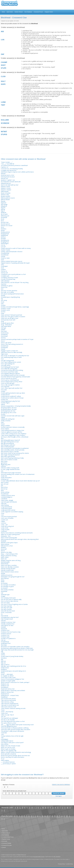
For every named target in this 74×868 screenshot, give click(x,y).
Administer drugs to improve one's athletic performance (17, 172)
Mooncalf (4, 549)
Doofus (3, 312)
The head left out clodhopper (9, 718)
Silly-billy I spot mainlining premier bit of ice (13, 666)
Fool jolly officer (6, 365)
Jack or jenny (5, 482)
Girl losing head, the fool (8, 411)
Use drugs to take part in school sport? (12, 743)
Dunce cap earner (6, 343)
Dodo (3, 302)
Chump (3, 256)
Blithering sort (5, 216)
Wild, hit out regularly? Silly (9, 751)
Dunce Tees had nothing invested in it (12, 344)
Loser (3, 513)
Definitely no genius (7, 286)
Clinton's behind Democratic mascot (12, 261)
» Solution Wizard (5, 833)
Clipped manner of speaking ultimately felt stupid (15, 263)
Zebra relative (5, 760)
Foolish (3, 391)
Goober (3, 414)
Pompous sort (5, 635)
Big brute (4, 203)
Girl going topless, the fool (9, 408)
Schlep (3, 653)
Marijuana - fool (6, 536)
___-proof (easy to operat (8, 764)
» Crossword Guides (6, 843)
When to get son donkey (8, 749)
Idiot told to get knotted (8, 456)
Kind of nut (4, 489)
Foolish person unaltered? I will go (11, 396)
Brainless (4, 229)
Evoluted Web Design (39, 857)
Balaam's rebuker (6, 190)
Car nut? (3, 247)
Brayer (3, 230)
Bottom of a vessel (7, 226)
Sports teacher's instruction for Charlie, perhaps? (15, 682)
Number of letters (9, 785)
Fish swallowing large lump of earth (11, 357)
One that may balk (6, 606)
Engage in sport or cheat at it (9, 351)
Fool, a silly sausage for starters (10, 385)
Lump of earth (5, 530)
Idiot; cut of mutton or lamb (9, 460)
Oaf (2, 593)
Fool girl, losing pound (7, 360)
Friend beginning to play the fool (10, 401)
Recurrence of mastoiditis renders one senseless (15, 647)
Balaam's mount (6, 188)
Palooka (3, 621)
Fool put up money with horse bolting (12, 370)
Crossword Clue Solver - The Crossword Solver (10, 4)
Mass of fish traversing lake (9, 538)
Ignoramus (4, 463)
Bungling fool (5, 242)
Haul (2, 422)
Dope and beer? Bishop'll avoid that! (11, 315)
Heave (3, 424)
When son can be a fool (8, 747)
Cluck (2, 268)
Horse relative (5, 429)
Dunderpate (4, 347)
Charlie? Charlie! (5, 250)
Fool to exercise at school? (9, 378)
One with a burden (6, 609)
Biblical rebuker (5, 200)
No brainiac (4, 583)
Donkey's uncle (5, 310)
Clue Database (28, 12)
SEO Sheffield (57, 857)
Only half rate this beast (8, 611)
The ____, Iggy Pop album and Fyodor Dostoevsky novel (17, 725)
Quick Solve (10, 12)
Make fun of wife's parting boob (10, 534)
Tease (3, 710)
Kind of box (4, 487)
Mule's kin (4, 559)
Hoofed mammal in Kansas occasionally (13, 427)
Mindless (3, 547)
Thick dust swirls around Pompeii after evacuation (16, 730)
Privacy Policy (62, 864)
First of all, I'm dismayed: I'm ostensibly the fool (15, 356)
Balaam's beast (5, 187)
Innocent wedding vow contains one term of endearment (18, 474)
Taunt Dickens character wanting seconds (13, 708)
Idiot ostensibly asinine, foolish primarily (13, 450)
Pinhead (3, 627)
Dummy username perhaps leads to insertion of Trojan (17, 339)
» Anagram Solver (6, 839)
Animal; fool (4, 178)
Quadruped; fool (6, 643)
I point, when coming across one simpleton (14, 434)
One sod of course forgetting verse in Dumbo (14, 604)
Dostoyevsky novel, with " (9, 320)
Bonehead (4, 217)
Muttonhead (5, 564)
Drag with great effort (7, 323)
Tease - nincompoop (7, 712)
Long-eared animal (6, 507)
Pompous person (6, 634)
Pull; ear (3, 640)
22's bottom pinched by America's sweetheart (14, 165)
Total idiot (4, 733)
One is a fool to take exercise (10, 601)
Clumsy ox (4, 271)
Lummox (4, 523)
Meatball (3, 541)
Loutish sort (4, 520)
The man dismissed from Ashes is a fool (13, 721)
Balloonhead (5, 191)
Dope (3, 313)
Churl (2, 260)
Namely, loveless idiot (7, 570)
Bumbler (3, 239)
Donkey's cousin (6, 308)
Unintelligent (5, 739)
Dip (2, 299)
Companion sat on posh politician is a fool (13, 274)
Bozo (2, 227)
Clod (2, 265)
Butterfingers (5, 243)
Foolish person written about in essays (12, 398)
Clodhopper (4, 266)
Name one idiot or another (9, 565)
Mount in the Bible (6, 552)
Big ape (3, 201)
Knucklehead (5, 494)
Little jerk (4, 504)
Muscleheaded (5, 562)
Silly (2, 660)
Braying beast (5, 234)
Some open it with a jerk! (8, 677)
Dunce (3, 341)
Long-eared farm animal (8, 510)
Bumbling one (5, 240)
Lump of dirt (5, 528)
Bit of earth (4, 214)
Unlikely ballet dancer (7, 741)
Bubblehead (4, 235)
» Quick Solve (4, 831)
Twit (2, 738)
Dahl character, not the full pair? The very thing (15, 282)
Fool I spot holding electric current (11, 362)
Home (3, 12)
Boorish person (5, 224)
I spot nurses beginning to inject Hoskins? (13, 435)
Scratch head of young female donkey (12, 656)
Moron (3, 551)
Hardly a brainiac (6, 421)
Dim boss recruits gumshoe (9, 291)
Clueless (3, 269)
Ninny (3, 580)
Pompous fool (5, 630)
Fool (2, 359)
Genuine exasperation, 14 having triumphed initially (16, 406)
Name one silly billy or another (10, 567)
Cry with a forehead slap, (8, 279)
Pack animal (4, 616)
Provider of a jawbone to (8, 638)
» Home (3, 829)
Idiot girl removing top (7, 443)
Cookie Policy (70, 864)
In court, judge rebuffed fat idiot (10, 469)
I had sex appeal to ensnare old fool (11, 432)
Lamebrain (4, 499)
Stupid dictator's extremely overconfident (13, 690)
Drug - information (6, 325)
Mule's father (5, 557)
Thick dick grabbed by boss (9, 726)
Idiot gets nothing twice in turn (10, 442)
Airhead (3, 174)
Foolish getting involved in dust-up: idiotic (13, 393)
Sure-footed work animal (8, 699)
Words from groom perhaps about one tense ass (15, 756)
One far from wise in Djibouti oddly (11, 599)
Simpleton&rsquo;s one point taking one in (13, 671)
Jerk (2, 486)
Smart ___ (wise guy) (7, 674)
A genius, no (5, 167)
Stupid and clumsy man (8, 689)
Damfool (4, 284)
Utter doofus (5, 744)
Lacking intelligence (7, 497)
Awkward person (6, 183)
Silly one (3, 663)
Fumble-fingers (5, 403)
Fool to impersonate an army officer (12, 382)
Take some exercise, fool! (8, 707)
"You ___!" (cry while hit (8, 164)
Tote (2, 734)
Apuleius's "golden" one (8, 180)
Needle (3, 573)
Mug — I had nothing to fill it (9, 554)
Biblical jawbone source (8, 198)
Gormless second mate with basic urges (13, 416)
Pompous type (5, 637)
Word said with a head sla (8, 754)
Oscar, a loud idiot (6, 612)
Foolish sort (4, 400)
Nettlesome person (7, 575)
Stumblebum (5, 687)
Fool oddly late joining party (9, 369)
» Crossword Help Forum (7, 837)
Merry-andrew (5, 544)
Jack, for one (5, 484)
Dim (2, 289)
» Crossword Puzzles (6, 845)
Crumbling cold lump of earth (9, 278)
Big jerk (3, 208)
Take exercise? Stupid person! (10, 703)
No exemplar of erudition (8, 585)
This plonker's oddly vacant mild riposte (12, 731)
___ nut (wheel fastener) (8, 762)
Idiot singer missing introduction (10, 455)
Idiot (2, 439)
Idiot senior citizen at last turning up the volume (15, 453)
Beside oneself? (6, 196)
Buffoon (3, 237)
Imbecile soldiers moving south (10, 468)
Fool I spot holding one (8, 364)
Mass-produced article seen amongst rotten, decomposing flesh (20, 539)
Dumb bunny (5, 333)
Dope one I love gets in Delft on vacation (13, 317)
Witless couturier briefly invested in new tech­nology (16, 752)
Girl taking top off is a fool (9, 413)
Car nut (3, 245)
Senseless (4, 658)
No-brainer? (4, 588)
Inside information (6, 478)
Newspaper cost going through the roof (13, 577)
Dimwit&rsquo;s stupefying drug (10, 297)
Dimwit (3, 295)
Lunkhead (4, 531)
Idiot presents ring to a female (10, 452)
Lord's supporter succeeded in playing (12, 512)
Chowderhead (5, 253)
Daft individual (5, 281)
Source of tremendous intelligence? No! (12, 679)
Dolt (2, 304)
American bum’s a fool (7, 175)
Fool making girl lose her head (10, 367)
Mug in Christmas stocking (9, 556)
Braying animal (5, 232)
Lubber (3, 521)
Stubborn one (5, 684)
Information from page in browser (11, 473)
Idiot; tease (4, 461)
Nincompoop (5, 578)
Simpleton (4, 669)
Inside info (4, 476)
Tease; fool (4, 713)
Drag (2, 321)
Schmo (3, 655)
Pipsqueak (4, 629)
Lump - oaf (4, 525)
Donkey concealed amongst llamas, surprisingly (15, 307)
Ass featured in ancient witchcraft (11, 182)
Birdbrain (4, 213)
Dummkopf (4, 336)
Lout (2, 515)
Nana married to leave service (10, 572)
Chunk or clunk (5, 258)
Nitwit (3, 582)
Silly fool (3, 661)
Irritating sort (5, 479)
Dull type (3, 328)
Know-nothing (5, 492)
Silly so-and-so (5, 664)
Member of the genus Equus (9, 543)
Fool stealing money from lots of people (13, 375)
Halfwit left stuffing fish (8, 419)
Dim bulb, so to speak (7, 292)
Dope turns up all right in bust (10, 318)
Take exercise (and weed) (8, 700)
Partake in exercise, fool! (8, 622)
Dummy (3, 338)
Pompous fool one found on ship (11, 632)
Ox (2, 614)
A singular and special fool (9, 170)
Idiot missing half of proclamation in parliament (15, 448)
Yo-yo (3, 759)
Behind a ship (5, 195)
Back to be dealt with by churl (10, 185)
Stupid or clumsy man (7, 692)
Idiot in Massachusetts (8, 447)
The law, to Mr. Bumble (8, 720)
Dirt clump (4, 300)
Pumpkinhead (5, 642)
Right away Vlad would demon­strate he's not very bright (17, 650)
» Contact (3, 847)
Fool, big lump (5, 386)
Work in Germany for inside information (13, 757)
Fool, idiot (4, 390)
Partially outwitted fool (8, 624)
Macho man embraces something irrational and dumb (17, 533)
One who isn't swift (7, 608)
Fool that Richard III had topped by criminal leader (16, 377)
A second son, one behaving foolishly (12, 169)
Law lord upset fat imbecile (9, 502)
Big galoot (4, 206)
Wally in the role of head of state (11, 746)
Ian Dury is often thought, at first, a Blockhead (15, 437)
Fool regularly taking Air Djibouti (10, 373)
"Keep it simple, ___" (7, 162)
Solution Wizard (19, 12)
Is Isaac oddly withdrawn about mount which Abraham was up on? (20, 481)
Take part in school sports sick (10, 705)
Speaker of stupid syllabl (8, 681)
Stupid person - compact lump (10, 695)
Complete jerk (5, 276)
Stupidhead (4, 697)
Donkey (3, 305)
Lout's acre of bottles (7, 518)
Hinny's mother (5, 426)
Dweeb (3, 349)
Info (2, 471)
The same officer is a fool (8, 723)
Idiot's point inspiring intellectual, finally (12, 458)
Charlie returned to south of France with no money (16, 248)
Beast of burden (6, 193)
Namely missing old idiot (8, 569)
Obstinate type (5, 595)
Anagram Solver (49, 12)
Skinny (3, 673)
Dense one (4, 287)
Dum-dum (4, 331)
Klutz (2, 491)
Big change (4, 204)
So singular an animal (7, 676)
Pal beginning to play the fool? (10, 617)
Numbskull (4, 591)
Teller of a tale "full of (7, 715)
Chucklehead (5, 255)
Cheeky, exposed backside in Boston (12, 252)
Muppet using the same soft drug (11, 560)
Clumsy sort (4, 273)
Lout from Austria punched (9, 517)
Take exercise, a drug (7, 702)
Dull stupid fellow (6, 326)
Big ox (3, 211)
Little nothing (5, 505)
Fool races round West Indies (9, 372)
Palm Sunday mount (7, 619)
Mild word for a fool (7, 546)
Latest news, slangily (7, 500)
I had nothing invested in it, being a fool (12, 430)
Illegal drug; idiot (6, 465)
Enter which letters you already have (14, 791)
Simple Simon (5, 668)
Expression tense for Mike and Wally (12, 352)
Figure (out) (4, 354)
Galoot (3, 404)
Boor (2, 221)
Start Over (59, 796)
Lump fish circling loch (7, 526)
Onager (3, 596)
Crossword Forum (38, 12)
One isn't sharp (5, 603)
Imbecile (3, 466)
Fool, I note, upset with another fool (12, 388)
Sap (2, 651)
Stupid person (5, 694)
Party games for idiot (7, 625)
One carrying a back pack (8, 598)
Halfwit (3, 417)
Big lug (3, 209)
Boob (3, 219)
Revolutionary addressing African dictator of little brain (17, 648)
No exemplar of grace (7, 586)
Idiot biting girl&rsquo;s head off (10, 440)
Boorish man (5, 222)
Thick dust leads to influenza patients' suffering (15, 728)
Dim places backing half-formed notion (12, 294)
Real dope (4, 645)
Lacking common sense (8, 495)
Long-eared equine (6, 508)
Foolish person (5, 395)
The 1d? (3, 716)
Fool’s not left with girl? (8, 383)
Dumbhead (4, 334)
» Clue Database (5, 835)
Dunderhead (5, 346)
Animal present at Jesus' (8, 177)
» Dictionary (4, 841)
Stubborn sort (5, 686)
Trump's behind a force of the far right (12, 736)
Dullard (3, 330)
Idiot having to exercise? (8, 445)
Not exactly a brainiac (7, 590)
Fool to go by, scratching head (10, 380)
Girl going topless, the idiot (9, 409)
